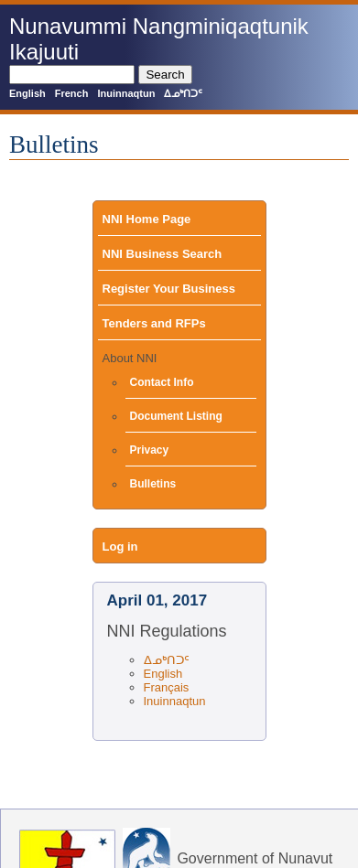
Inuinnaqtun (126, 93)
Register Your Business (169, 289)
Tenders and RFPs (154, 323)
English (27, 93)
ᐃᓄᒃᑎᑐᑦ (183, 93)
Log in (120, 547)
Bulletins (153, 484)
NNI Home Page (147, 219)
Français (167, 687)
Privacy (150, 450)
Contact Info (162, 382)
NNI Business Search (163, 254)
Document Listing (176, 416)
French (72, 93)
